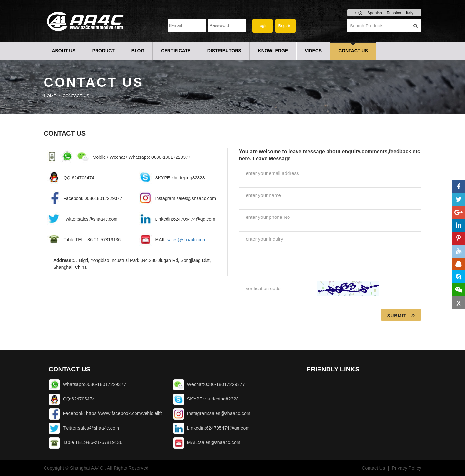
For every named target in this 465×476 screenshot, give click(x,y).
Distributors (224, 51)
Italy (410, 13)
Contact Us (353, 51)
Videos (313, 51)
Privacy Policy (406, 468)
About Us (64, 51)
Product (103, 51)
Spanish (374, 13)
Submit (401, 315)
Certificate (176, 51)
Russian (394, 13)
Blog (138, 51)
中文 (359, 13)
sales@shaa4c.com (187, 240)
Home (50, 96)
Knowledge (273, 51)
